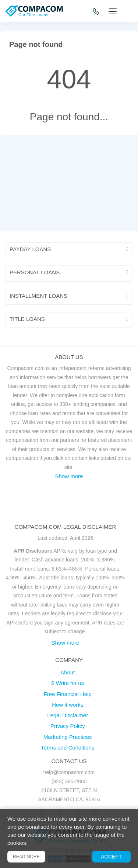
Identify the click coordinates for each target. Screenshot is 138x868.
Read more (26, 857)
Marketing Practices (68, 737)
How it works (68, 705)
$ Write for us (68, 683)
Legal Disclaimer (68, 715)
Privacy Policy (68, 726)
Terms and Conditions (68, 748)
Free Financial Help (68, 694)
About (68, 672)
